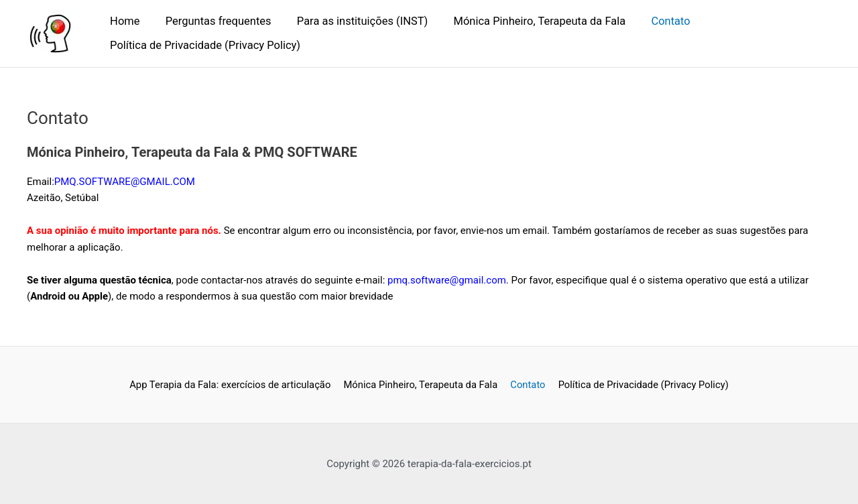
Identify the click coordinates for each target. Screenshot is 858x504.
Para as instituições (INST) (354, 21)
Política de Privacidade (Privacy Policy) (204, 45)
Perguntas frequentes (213, 21)
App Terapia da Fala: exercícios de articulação (232, 384)
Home (123, 21)
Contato (655, 21)
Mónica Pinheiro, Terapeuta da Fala (527, 21)
